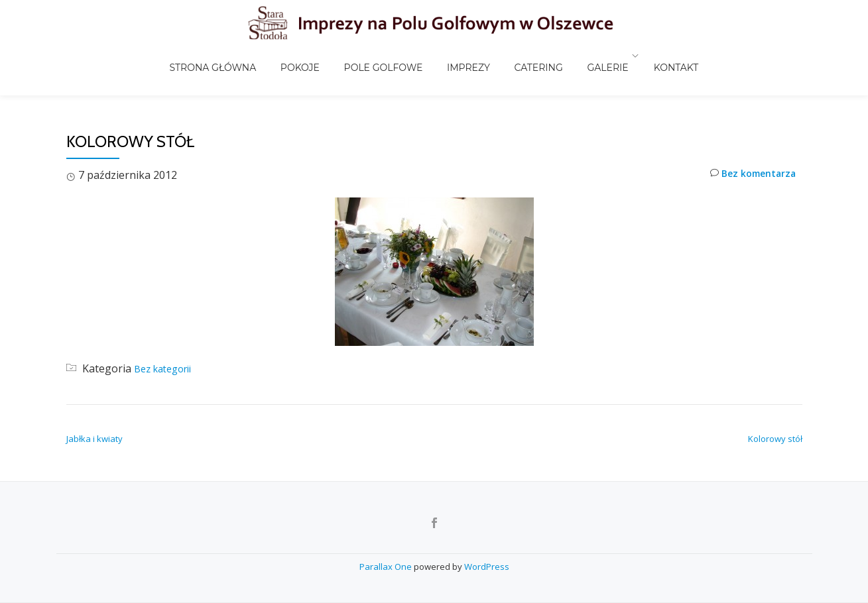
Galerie (582, 56)
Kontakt (645, 56)
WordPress (487, 567)
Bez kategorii (167, 341)
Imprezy (466, 56)
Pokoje (319, 56)
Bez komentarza (748, 147)
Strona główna (244, 56)
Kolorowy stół (775, 411)
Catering (524, 56)
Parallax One (387, 567)
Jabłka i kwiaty (94, 411)
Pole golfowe (392, 56)
